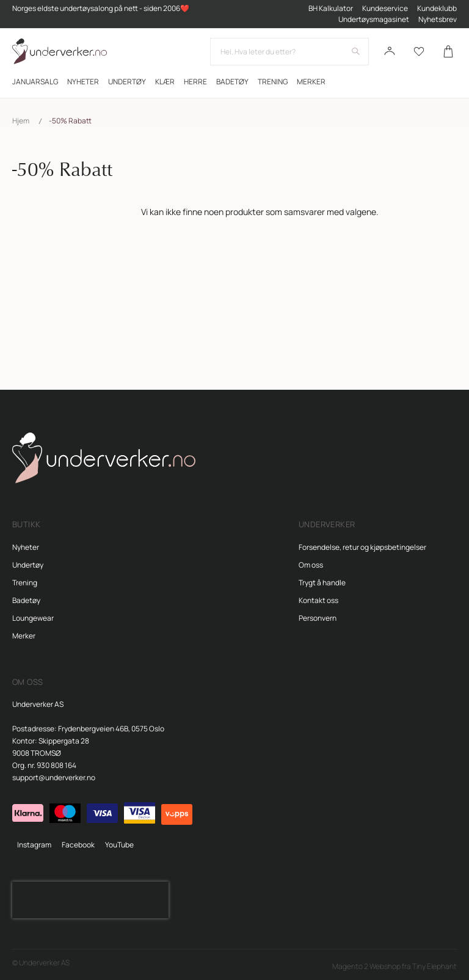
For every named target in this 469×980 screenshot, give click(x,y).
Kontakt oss (318, 600)
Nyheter (26, 547)
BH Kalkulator (331, 8)
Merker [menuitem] (311, 82)
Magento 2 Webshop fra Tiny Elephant (394, 966)
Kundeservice (385, 8)
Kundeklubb (437, 8)
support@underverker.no (54, 777)
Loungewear (33, 618)
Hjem (21, 121)
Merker (24, 636)
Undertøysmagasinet (374, 19)
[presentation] (90, 900)
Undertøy (28, 565)
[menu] (234, 82)
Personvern (318, 618)
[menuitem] (35, 82)
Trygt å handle (322, 583)
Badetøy (26, 600)
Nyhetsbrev (438, 19)
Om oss (311, 565)
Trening (25, 583)
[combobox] (289, 52)
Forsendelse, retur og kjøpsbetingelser (362, 547)
